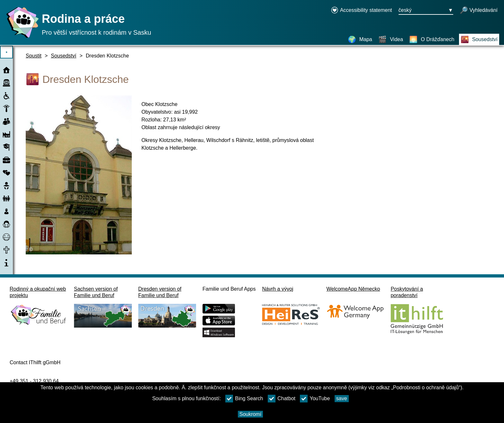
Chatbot (282, 399)
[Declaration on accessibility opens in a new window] (361, 11)
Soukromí (250, 414)
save (342, 398)
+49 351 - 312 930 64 (34, 381)
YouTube (315, 399)
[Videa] (391, 40)
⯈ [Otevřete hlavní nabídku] (7, 52)
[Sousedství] (479, 40)
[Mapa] (360, 40)
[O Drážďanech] (432, 40)
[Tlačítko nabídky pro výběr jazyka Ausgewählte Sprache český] (426, 11)
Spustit (34, 56)
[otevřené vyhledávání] (479, 11)
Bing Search (244, 399)
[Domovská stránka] (21, 38)
